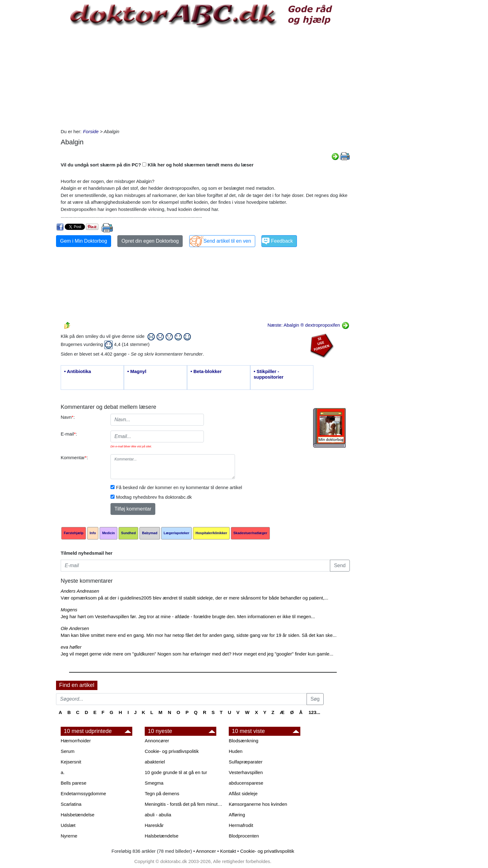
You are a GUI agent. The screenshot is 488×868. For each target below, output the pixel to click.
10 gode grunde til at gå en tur (176, 772)
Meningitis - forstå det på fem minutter (184, 804)
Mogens (69, 610)
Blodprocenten (244, 836)
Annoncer (206, 851)
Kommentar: (74, 457)
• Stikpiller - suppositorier (269, 374)
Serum (68, 751)
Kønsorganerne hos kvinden (258, 804)
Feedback (282, 241)
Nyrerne (69, 836)
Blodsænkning (244, 741)
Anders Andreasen (80, 591)
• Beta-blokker (206, 371)
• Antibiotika (77, 371)
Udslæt (68, 825)
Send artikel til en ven (227, 241)
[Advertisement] (205, 78)
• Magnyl (137, 371)
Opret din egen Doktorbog (150, 241)
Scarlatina (71, 804)
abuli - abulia (158, 815)
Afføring (237, 815)
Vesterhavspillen (246, 772)
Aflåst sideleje (243, 793)
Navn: (68, 417)
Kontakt (228, 851)
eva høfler (71, 647)
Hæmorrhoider (76, 741)
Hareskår (154, 825)
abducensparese (246, 783)
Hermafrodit (241, 825)
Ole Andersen (75, 628)
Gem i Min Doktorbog (84, 241)
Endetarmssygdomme (83, 793)
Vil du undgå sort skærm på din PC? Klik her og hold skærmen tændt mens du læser (157, 165)
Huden (236, 751)
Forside (91, 131)
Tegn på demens (162, 793)
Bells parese (74, 783)
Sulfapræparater (246, 762)
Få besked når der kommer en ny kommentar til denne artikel (179, 487)
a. (63, 772)
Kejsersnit (71, 762)
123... (314, 712)
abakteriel (155, 762)
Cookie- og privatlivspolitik (172, 751)
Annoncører (157, 741)
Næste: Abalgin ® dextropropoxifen (308, 325)
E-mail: (69, 434)
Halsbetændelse (77, 815)
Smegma (154, 783)
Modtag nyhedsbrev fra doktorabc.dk (154, 497)
